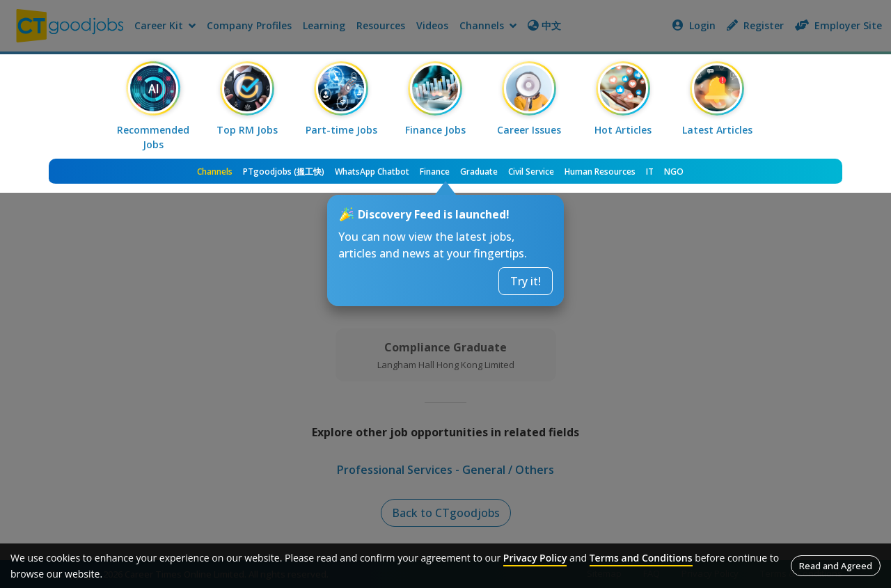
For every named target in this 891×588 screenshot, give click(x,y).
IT (650, 172)
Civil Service (531, 172)
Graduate (479, 172)
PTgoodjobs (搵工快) (284, 172)
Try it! (526, 281)
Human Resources (600, 172)
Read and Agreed (836, 566)
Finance (435, 172)
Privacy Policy (535, 558)
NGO (674, 172)
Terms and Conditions (641, 558)
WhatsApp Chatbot (372, 172)
